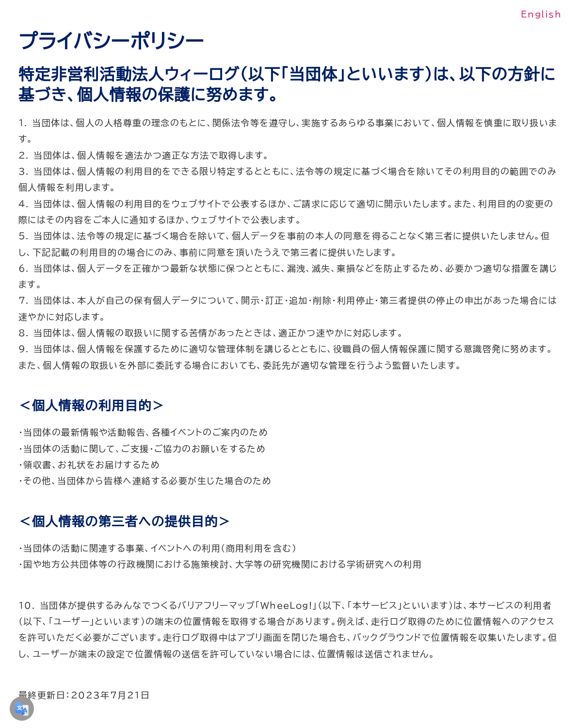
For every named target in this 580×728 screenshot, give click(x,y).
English (541, 14)
